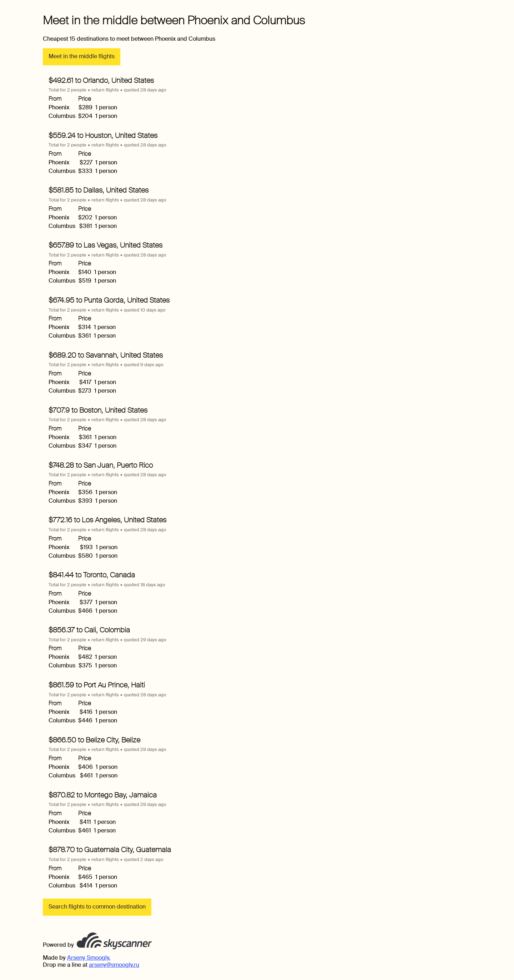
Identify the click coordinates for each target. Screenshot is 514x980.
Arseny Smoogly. (89, 958)
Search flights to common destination (97, 907)
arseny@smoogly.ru (114, 965)
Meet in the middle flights (82, 56)
